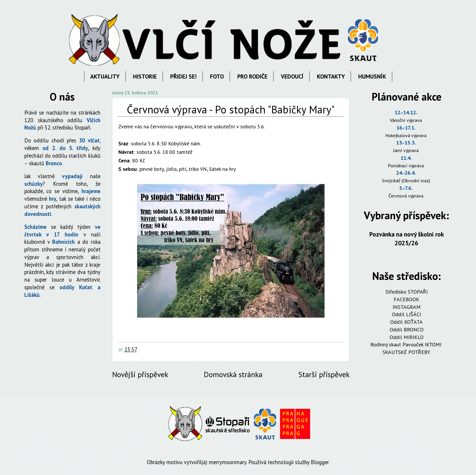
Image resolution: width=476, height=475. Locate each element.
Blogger (320, 462)
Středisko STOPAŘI (407, 292)
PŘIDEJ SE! (183, 76)
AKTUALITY (105, 76)
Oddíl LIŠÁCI (406, 314)
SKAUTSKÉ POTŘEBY (406, 352)
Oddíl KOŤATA (406, 322)
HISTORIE (145, 76)
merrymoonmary (228, 462)
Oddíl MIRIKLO (407, 337)
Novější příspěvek (140, 374)
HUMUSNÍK (372, 76)
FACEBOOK (406, 299)
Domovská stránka (233, 374)
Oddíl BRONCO (407, 330)
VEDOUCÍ (292, 76)
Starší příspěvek (324, 374)
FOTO (217, 76)
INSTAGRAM (407, 307)
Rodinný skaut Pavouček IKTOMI (407, 344)
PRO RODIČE (252, 76)
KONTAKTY (331, 76)
